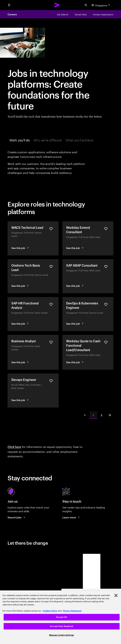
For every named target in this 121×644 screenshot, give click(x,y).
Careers (12, 14)
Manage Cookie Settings (62, 635)
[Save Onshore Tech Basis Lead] (51, 267)
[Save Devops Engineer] (51, 381)
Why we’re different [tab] (48, 140)
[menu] (9, 5)
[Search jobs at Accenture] (17, 517)
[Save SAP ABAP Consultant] (106, 267)
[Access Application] (103, 14)
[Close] (116, 595)
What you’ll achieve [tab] (79, 140)
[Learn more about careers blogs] (71, 517)
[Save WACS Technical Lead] (51, 229)
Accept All (62, 617)
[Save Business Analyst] (51, 342)
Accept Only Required (62, 626)
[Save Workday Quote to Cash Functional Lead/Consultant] (106, 342)
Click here (14, 447)
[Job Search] (63, 14)
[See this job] (20, 248)
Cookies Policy (50, 611)
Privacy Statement (72, 611)
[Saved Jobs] (81, 14)
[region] (60, 617)
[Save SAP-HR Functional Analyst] (51, 305)
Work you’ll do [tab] (20, 140)
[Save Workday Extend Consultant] (106, 229)
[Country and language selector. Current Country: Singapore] (101, 5)
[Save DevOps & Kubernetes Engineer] (106, 305)
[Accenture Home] (57, 5)
